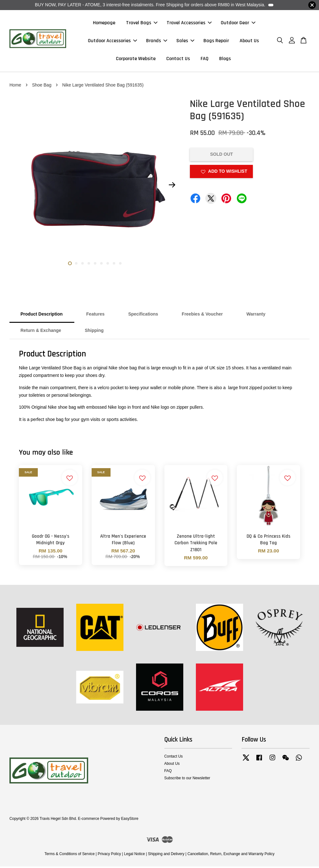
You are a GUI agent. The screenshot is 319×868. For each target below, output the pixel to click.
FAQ (205, 60)
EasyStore (130, 820)
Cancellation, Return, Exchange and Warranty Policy (231, 855)
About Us (249, 41)
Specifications (143, 316)
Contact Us (178, 60)
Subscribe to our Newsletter (187, 780)
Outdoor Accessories (112, 41)
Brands (157, 41)
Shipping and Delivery (166, 855)
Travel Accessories (189, 23)
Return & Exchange (41, 332)
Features (95, 316)
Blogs (225, 60)
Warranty (256, 316)
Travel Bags (142, 23)
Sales (185, 41)
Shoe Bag (42, 86)
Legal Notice (134, 855)
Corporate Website (136, 60)
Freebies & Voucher (202, 316)
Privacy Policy (109, 855)
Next (172, 186)
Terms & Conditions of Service (69, 855)
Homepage (104, 23)
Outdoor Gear (238, 23)
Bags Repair (216, 41)
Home (15, 86)
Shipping (94, 332)
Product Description (42, 316)
